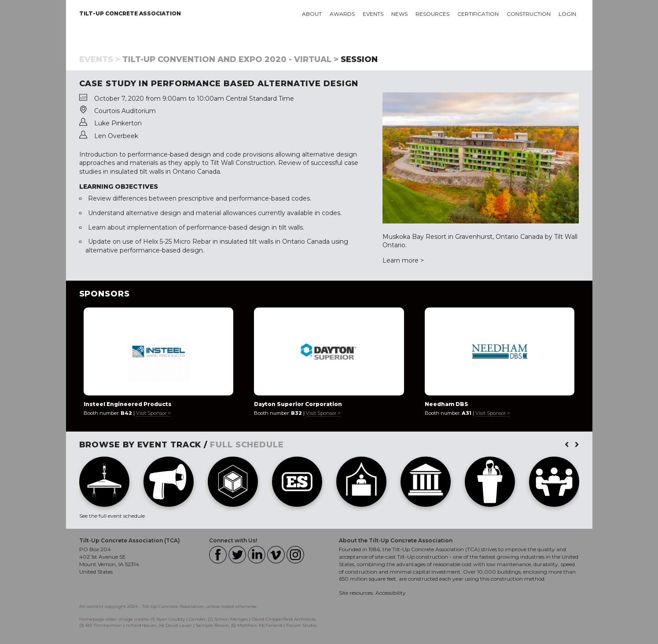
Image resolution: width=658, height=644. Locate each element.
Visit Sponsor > (153, 413)
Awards (342, 14)
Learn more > (403, 260)
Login (567, 14)
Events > (100, 59)
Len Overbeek (116, 136)
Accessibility (391, 593)
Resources (432, 14)
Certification (478, 14)
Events (373, 14)
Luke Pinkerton (118, 123)
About (312, 14)
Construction (529, 14)
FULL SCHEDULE (247, 445)
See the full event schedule (112, 516)
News (399, 14)
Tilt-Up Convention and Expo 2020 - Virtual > (230, 59)
